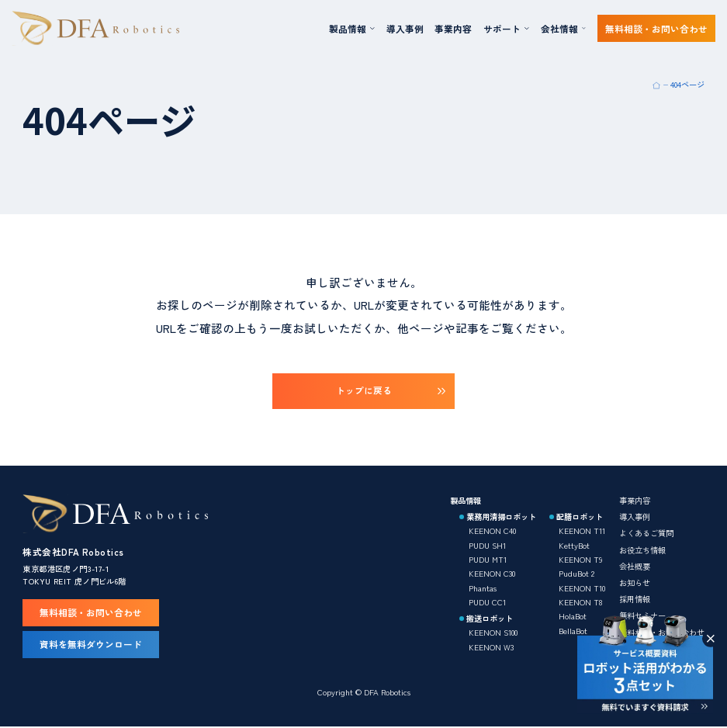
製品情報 (466, 501)
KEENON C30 (492, 574)
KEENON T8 (580, 603)
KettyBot (574, 545)
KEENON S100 (493, 633)
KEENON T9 (580, 560)
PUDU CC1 (487, 603)
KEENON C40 (492, 531)
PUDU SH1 (487, 545)
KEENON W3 (491, 647)
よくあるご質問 (646, 534)
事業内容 (453, 28)
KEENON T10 (582, 588)
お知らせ (635, 583)
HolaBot (573, 617)
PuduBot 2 (576, 574)
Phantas (483, 588)
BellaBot (573, 631)
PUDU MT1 (488, 560)
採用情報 (635, 600)
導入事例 (405, 28)
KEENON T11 (582, 531)
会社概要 (635, 566)
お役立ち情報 (642, 550)
